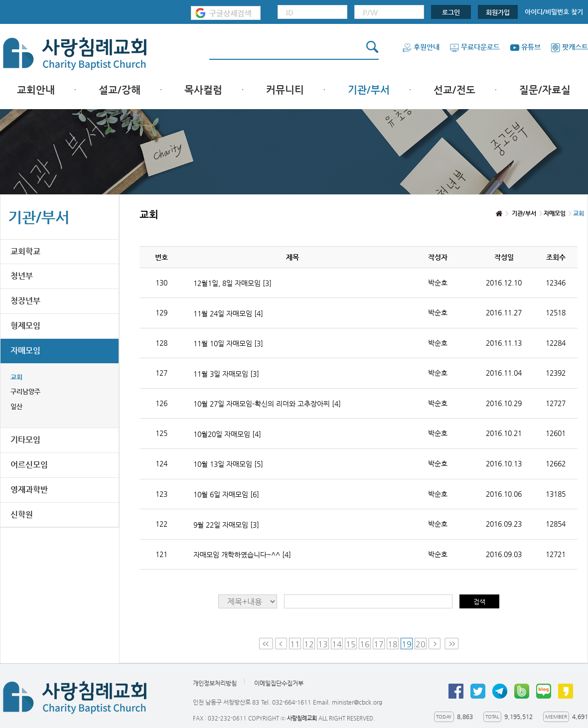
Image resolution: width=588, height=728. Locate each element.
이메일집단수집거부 (279, 684)
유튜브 (525, 47)
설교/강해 (120, 90)
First (266, 644)
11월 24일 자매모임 (228, 313)
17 (379, 644)
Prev (281, 644)
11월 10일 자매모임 (228, 343)
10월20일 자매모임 (227, 434)
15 (351, 644)
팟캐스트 (569, 47)
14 (337, 644)
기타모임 (25, 440)
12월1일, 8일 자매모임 (232, 283)
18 (393, 644)
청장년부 (25, 301)
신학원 (22, 514)
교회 (16, 377)
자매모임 (25, 351)
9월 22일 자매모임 (226, 525)
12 (309, 644)
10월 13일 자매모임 (228, 464)
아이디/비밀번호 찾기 (554, 12)
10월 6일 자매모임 (226, 494)
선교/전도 (454, 90)
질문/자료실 (545, 90)
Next (436, 644)
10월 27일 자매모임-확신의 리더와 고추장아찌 (267, 404)
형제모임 (25, 326)
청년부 (22, 276)
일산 (16, 406)
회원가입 (498, 12)
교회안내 (36, 90)
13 (323, 644)
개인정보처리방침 (215, 684)
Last (451, 644)
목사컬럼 (203, 90)
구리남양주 (25, 391)
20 (421, 644)
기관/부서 (369, 90)
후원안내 (421, 47)
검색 (479, 602)
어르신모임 (29, 465)
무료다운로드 (475, 47)
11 (295, 644)
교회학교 (25, 251)
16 (365, 644)
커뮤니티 (285, 90)
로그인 (451, 12)
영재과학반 (29, 490)
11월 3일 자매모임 (226, 374)
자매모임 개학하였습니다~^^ (242, 555)
